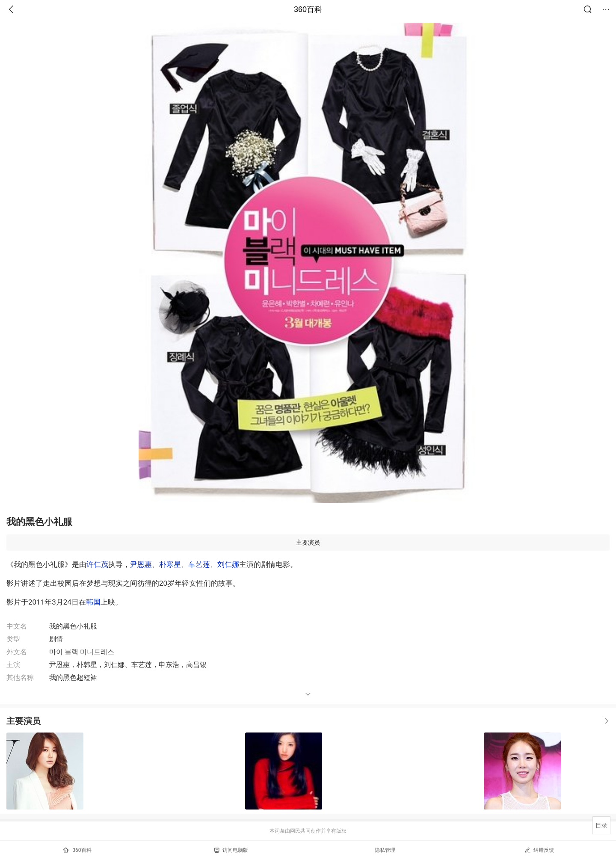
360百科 (308, 9)
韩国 (93, 602)
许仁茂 (97, 564)
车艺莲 (199, 564)
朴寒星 (170, 564)
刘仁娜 (228, 564)
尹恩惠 (141, 564)
